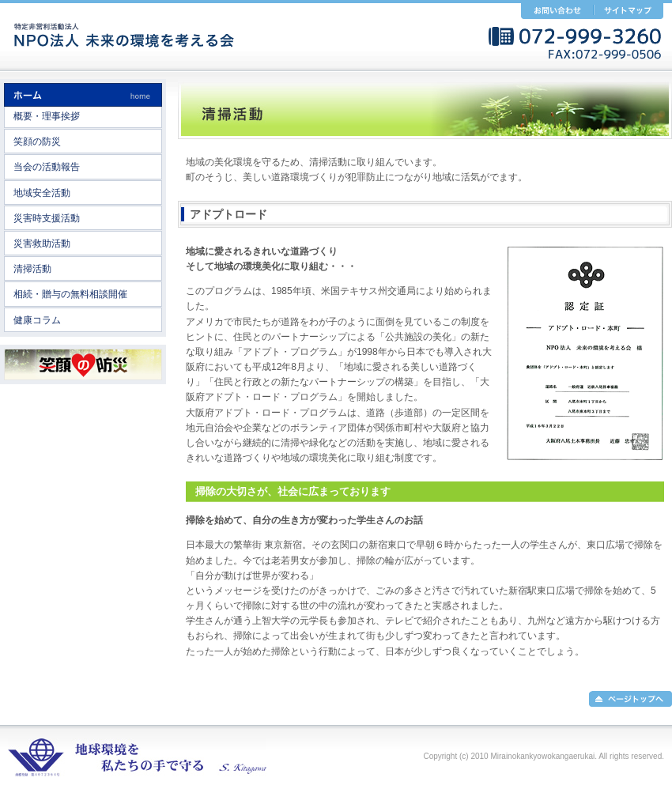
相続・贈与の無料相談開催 (70, 294)
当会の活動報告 (47, 167)
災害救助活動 (42, 243)
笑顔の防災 (37, 142)
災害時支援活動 (47, 218)
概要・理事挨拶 (47, 116)
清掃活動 (32, 269)
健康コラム (37, 320)
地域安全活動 (42, 193)
